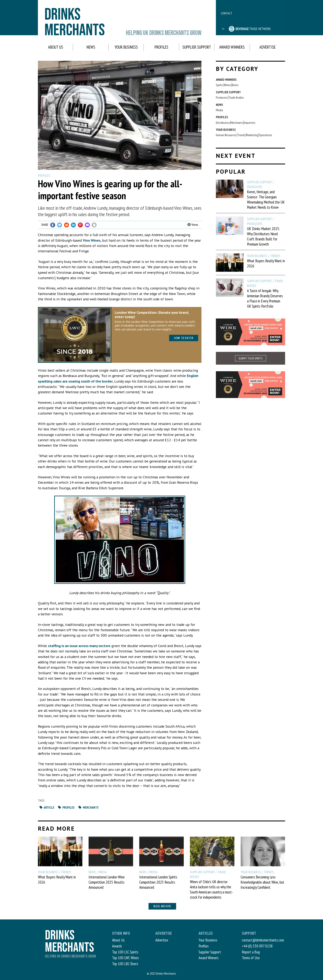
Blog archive (162, 906)
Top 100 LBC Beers (125, 964)
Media (219, 110)
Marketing (252, 135)
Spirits (220, 85)
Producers (222, 97)
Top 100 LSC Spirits (125, 952)
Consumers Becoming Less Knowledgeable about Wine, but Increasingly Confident (262, 882)
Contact (227, 13)
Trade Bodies (236, 97)
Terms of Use (251, 958)
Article (47, 807)
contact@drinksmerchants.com (263, 940)
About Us (56, 47)
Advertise (267, 47)
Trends (241, 135)
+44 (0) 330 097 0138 (257, 946)
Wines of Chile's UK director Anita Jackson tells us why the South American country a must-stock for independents (211, 889)
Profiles (161, 47)
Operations (266, 135)
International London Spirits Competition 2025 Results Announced (158, 882)
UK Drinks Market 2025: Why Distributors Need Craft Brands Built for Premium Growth (263, 236)
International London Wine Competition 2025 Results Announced (107, 882)
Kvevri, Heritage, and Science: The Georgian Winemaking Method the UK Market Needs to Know (266, 199)
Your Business (126, 47)
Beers (235, 85)
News (91, 47)
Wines (228, 85)
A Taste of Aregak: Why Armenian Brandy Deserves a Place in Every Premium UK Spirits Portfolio (265, 298)
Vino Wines (92, 240)
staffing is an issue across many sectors (79, 646)
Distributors (223, 123)
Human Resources (226, 135)
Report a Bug (251, 952)
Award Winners (232, 47)
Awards (117, 946)
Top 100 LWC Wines (125, 958)
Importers (250, 123)
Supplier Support (197, 47)
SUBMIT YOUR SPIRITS (251, 358)
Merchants (88, 807)
